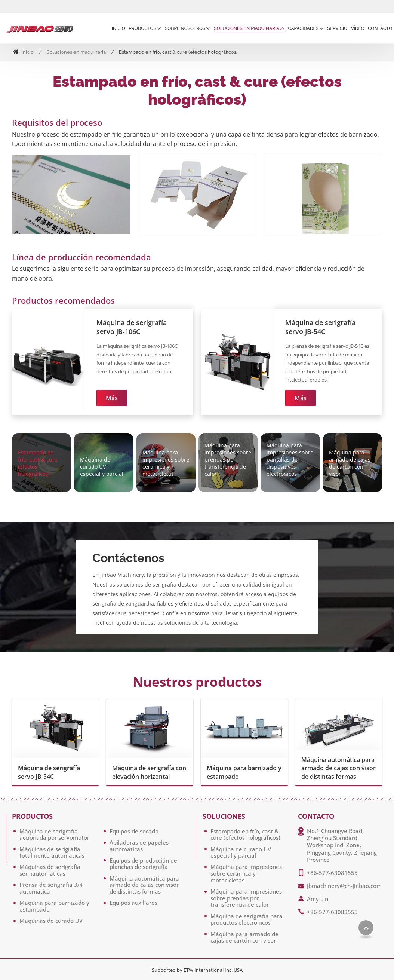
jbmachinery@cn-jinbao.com (344, 886)
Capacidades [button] (303, 28)
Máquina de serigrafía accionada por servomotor (54, 834)
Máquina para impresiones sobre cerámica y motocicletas (246, 873)
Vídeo (358, 28)
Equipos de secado (134, 831)
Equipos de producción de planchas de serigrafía (143, 864)
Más (112, 398)
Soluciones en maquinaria (76, 52)
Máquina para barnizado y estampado (244, 772)
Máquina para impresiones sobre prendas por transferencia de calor (246, 898)
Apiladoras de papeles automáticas (139, 846)
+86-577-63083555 (332, 912)
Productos (32, 817)
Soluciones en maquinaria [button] (247, 28)
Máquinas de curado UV (51, 921)
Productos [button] (142, 28)
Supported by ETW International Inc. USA (197, 970)
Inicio (118, 28)
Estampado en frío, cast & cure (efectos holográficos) (245, 834)
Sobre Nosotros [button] (185, 28)
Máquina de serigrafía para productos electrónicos (247, 919)
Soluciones (224, 817)
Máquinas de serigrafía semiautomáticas (50, 870)
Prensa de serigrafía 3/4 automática (51, 888)
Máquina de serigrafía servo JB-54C (320, 327)
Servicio (337, 28)
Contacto (380, 28)
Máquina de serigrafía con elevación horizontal (149, 772)
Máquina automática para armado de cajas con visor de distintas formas (338, 768)
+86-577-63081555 (332, 873)
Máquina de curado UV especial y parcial (241, 852)
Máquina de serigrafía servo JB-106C (132, 327)
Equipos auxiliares (133, 903)
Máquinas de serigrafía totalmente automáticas (52, 852)
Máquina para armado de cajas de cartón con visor (244, 937)
